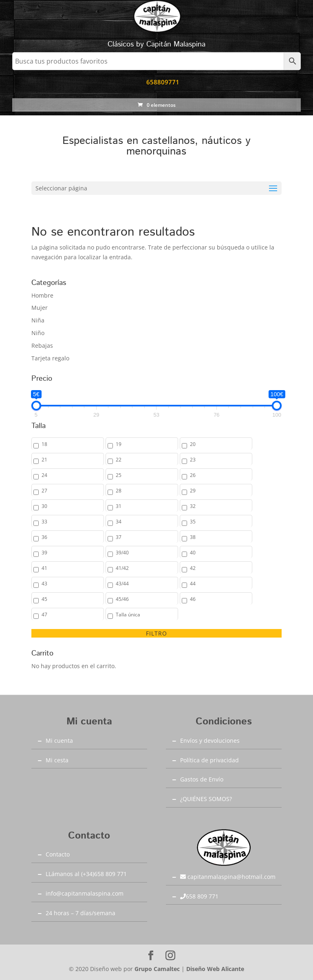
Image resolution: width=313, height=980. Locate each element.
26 (193, 475)
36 (44, 537)
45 (44, 599)
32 (193, 506)
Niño (38, 333)
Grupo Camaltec (157, 969)
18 (44, 444)
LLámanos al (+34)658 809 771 (86, 874)
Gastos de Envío (202, 779)
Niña (38, 320)
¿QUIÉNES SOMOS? (206, 799)
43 (44, 584)
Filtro (156, 633)
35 (193, 522)
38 (193, 537)
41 (44, 568)
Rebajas (42, 345)
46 (193, 599)
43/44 (122, 584)
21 (44, 460)
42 (193, 568)
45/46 (122, 599)
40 (193, 553)
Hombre (42, 295)
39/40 (122, 553)
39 (44, 553)
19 (119, 444)
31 (119, 506)
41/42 (122, 568)
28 (119, 491)
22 (119, 460)
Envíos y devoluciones (210, 741)
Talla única (128, 615)
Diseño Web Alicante (215, 969)
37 (119, 537)
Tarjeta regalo (50, 358)
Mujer (40, 308)
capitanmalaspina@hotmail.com (228, 877)
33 (44, 522)
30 (44, 506)
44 (193, 584)
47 (44, 615)
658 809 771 (199, 896)
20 (193, 444)
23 (193, 460)
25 (119, 475)
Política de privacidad (209, 760)
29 (193, 491)
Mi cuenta (59, 741)
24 (44, 475)
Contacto (58, 854)
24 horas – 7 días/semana (80, 913)
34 (119, 522)
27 (44, 491)
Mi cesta (57, 760)
